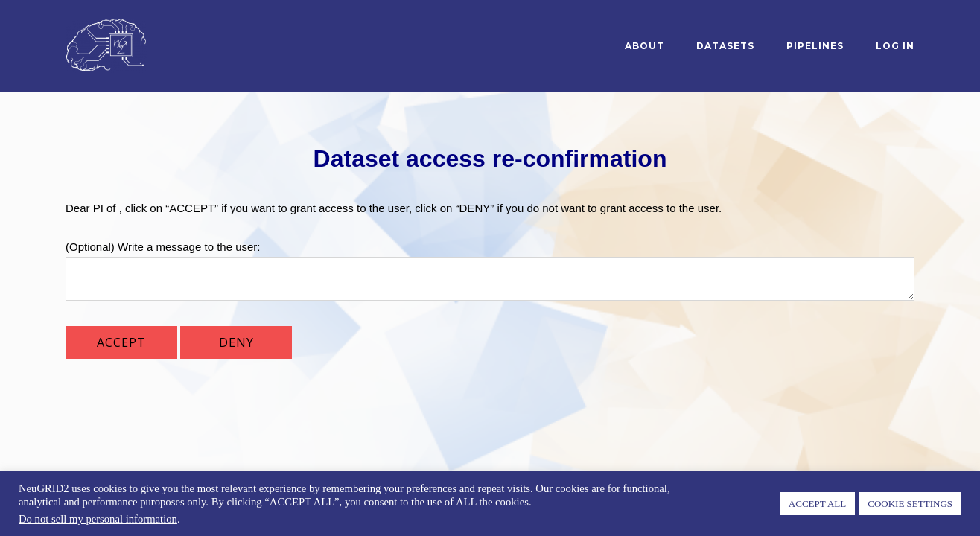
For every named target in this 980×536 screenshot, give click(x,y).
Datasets (725, 46)
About (645, 46)
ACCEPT (121, 342)
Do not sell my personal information (98, 519)
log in (895, 46)
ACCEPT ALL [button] (817, 504)
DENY (236, 342)
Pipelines (815, 46)
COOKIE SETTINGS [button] (910, 504)
